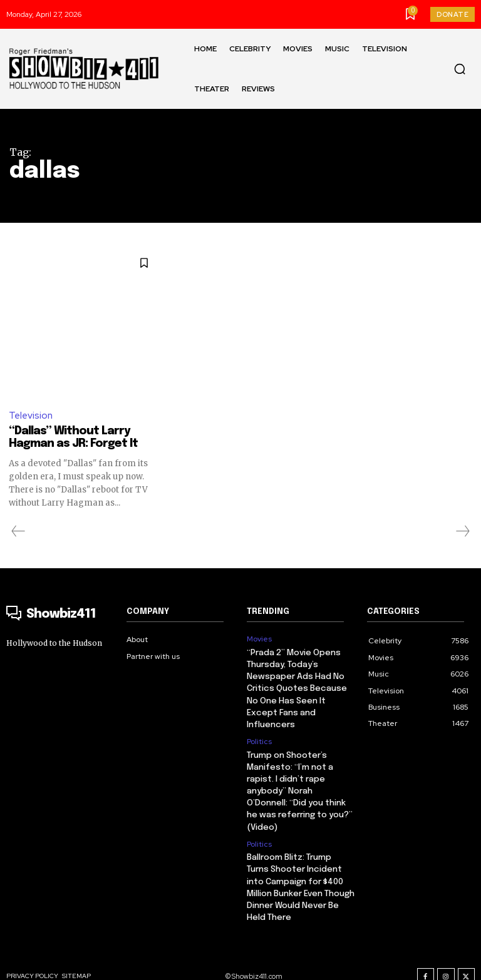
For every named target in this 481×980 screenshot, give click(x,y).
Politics (259, 737)
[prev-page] (18, 531)
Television (31, 416)
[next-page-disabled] (462, 531)
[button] (460, 69)
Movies (259, 639)
